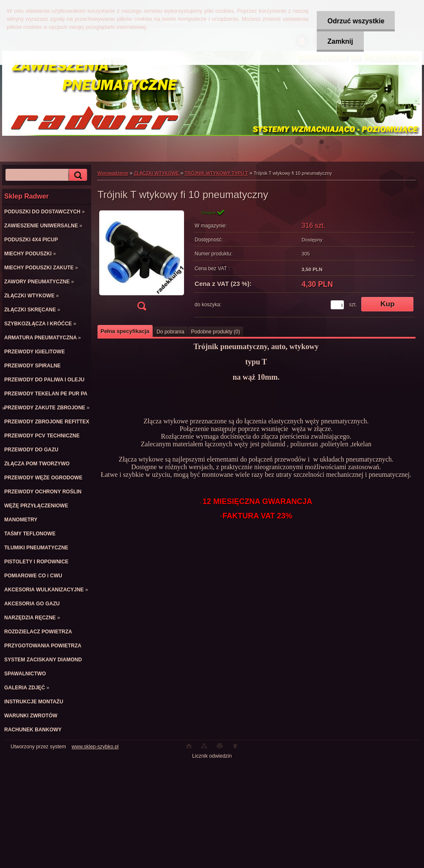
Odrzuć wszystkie (356, 21)
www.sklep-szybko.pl (95, 747)
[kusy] (337, 305)
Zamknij (340, 41)
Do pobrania (170, 332)
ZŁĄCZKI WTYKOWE (157, 173)
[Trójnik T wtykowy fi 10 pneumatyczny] (142, 262)
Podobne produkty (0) (216, 332)
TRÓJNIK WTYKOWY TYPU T (217, 173)
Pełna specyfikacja (125, 331)
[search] (77, 175)
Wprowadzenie (113, 173)
